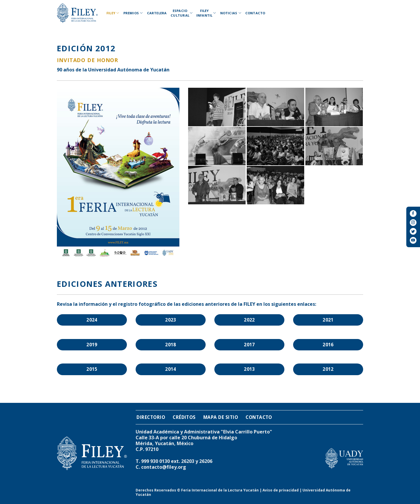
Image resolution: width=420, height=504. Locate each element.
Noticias (231, 13)
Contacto (255, 13)
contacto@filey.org (164, 467)
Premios (133, 13)
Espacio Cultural (181, 13)
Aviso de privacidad (281, 490)
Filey (113, 13)
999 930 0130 (155, 461)
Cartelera (157, 13)
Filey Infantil (206, 13)
